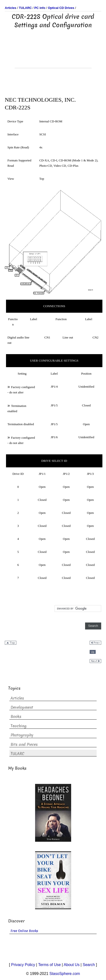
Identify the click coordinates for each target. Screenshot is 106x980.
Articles (17, 698)
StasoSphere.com (65, 974)
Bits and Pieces (24, 745)
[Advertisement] (53, 56)
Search (89, 965)
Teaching (19, 726)
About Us (72, 965)
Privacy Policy (23, 965)
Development (22, 707)
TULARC (17, 754)
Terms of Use (50, 965)
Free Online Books (24, 931)
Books (16, 717)
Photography (22, 735)
